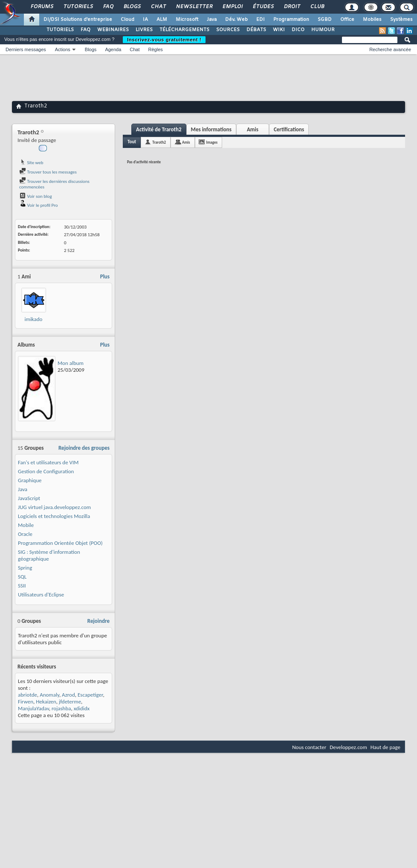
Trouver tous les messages (48, 172)
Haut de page (385, 747)
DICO (298, 30)
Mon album (71, 363)
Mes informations (211, 129)
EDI (261, 20)
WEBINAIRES (113, 30)
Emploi (232, 7)
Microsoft (187, 20)
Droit (292, 7)
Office (347, 20)
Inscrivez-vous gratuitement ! (164, 40)
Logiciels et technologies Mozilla (54, 516)
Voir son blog (36, 196)
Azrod (68, 695)
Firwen (26, 702)
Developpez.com (348, 747)
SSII (22, 586)
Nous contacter (309, 747)
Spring (25, 568)
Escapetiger (90, 695)
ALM (162, 20)
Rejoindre (98, 621)
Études (263, 7)
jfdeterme (70, 702)
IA (145, 20)
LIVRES (144, 30)
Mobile (26, 525)
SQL (22, 577)
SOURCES (228, 30)
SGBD (325, 20)
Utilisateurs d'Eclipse (41, 595)
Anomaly (49, 695)
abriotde (28, 695)
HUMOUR (323, 30)
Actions (63, 49)
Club (317, 7)
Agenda (113, 49)
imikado (34, 319)
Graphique (30, 480)
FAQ (108, 7)
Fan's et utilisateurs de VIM (48, 462)
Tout (132, 142)
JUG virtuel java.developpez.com (54, 507)
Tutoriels (78, 7)
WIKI (279, 30)
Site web (31, 163)
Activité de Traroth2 (159, 129)
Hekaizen (46, 702)
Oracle (25, 534)
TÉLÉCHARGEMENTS (184, 30)
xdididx (82, 708)
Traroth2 (159, 142)
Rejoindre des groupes (84, 448)
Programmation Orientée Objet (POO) (60, 543)
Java (212, 20)
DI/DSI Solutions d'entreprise (78, 20)
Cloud (127, 20)
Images (212, 142)
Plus (105, 276)
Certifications (289, 129)
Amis (253, 129)
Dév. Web (236, 20)
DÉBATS (256, 30)
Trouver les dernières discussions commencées (54, 184)
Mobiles (372, 20)
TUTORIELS (60, 30)
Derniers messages (26, 49)
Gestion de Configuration (46, 471)
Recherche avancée (390, 49)
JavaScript (29, 498)
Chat (158, 7)
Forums (42, 7)
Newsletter (194, 7)
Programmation (291, 20)
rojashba (61, 708)
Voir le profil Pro (39, 205)
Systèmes (401, 20)
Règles (156, 49)
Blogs (132, 7)
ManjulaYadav (33, 708)
